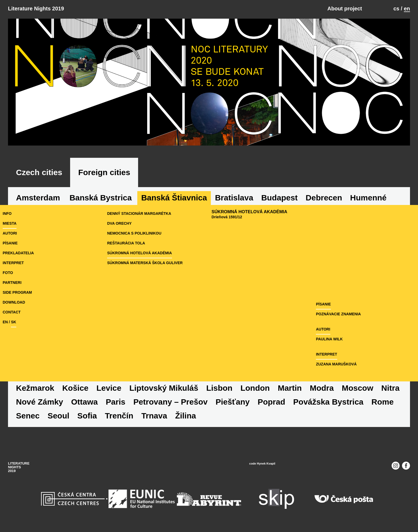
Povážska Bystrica (328, 402)
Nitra (390, 388)
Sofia (87, 416)
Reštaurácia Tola (126, 243)
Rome (382, 402)
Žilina (186, 416)
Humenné (368, 198)
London (255, 388)
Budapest (280, 198)
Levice (109, 388)
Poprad (271, 402)
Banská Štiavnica (174, 198)
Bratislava (234, 198)
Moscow (357, 388)
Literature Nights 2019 (36, 9)
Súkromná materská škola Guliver (145, 263)
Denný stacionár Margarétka (139, 213)
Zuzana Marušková (336, 364)
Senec (28, 416)
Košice (75, 388)
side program (17, 292)
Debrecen (324, 198)
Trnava (154, 416)
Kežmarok (35, 388)
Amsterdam (38, 198)
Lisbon (219, 388)
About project (345, 9)
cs (396, 9)
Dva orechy (119, 223)
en (407, 9)
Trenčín (119, 416)
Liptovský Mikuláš (164, 388)
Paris (116, 402)
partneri (12, 283)
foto (8, 273)
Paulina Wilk (329, 339)
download (14, 302)
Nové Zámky (40, 402)
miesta (10, 223)
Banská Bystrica (101, 198)
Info (7, 213)
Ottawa (85, 402)
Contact (12, 312)
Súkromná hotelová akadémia (140, 253)
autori (10, 233)
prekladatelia (18, 253)
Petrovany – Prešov (170, 402)
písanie (10, 243)
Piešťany (233, 402)
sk (13, 322)
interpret (13, 263)
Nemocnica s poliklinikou (134, 233)
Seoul (58, 416)
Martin (290, 388)
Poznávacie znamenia (338, 314)
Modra (322, 388)
